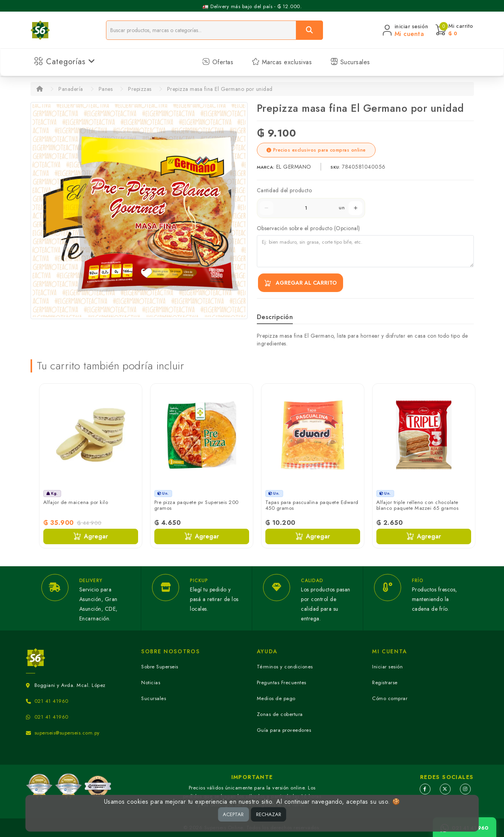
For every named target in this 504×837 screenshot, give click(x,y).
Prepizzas (140, 89)
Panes (106, 89)
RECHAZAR (269, 814)
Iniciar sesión (387, 667)
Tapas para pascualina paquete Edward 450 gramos (312, 505)
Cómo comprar (390, 698)
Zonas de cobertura (280, 714)
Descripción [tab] (275, 317)
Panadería (71, 89)
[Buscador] (201, 30)
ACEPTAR (233, 814)
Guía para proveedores (284, 730)
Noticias (151, 682)
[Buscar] (309, 30)
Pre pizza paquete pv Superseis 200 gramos (196, 505)
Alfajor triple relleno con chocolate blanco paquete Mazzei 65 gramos (418, 505)
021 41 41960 (51, 701)
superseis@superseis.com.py (67, 733)
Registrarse (385, 682)
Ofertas (218, 62)
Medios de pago (276, 698)
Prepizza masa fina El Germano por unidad (220, 89)
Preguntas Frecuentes (282, 682)
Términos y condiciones (285, 667)
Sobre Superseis (160, 667)
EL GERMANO (295, 167)
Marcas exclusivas (282, 62)
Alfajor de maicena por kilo (76, 502)
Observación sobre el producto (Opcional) (308, 228)
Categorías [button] (65, 62)
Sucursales (350, 62)
